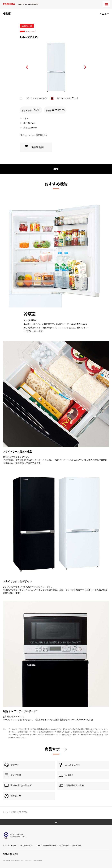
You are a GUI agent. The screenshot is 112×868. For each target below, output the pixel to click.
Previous (27, 67)
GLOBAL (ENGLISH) (10, 854)
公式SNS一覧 (77, 845)
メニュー (104, 14)
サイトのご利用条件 (10, 845)
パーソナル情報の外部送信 (46, 845)
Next (85, 67)
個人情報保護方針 (27, 845)
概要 (56, 169)
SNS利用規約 (64, 845)
